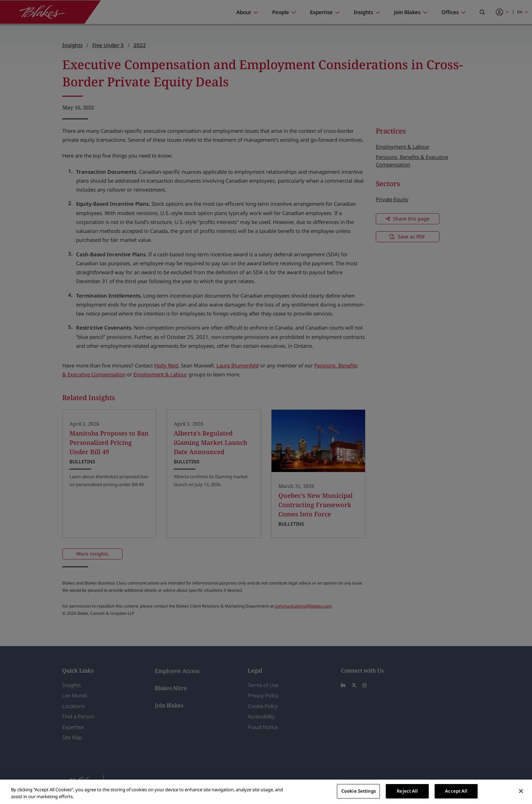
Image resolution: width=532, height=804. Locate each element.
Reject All (407, 791)
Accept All (456, 791)
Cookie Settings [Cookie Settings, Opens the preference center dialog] (359, 791)
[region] (266, 792)
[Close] (521, 791)
